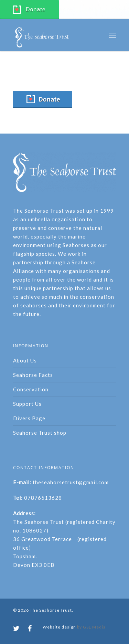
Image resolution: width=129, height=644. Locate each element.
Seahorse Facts (33, 375)
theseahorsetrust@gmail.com (71, 482)
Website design (59, 627)
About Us (25, 360)
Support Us (27, 404)
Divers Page (29, 418)
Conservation (31, 389)
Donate (36, 9)
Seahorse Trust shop (40, 433)
